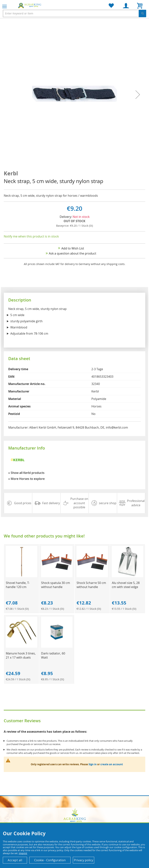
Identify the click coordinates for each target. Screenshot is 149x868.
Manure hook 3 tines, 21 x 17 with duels (21, 655)
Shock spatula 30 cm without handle (56, 585)
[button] (138, 95)
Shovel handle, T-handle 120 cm (18, 585)
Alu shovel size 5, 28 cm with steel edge (126, 585)
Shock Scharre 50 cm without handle (91, 585)
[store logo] (30, 5)
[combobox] (74, 13)
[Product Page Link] (21, 576)
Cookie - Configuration (50, 860)
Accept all (15, 860)
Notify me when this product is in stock (31, 236)
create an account (112, 764)
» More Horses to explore (26, 479)
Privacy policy (84, 860)
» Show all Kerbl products (26, 473)
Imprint (23, 853)
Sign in (93, 764)
